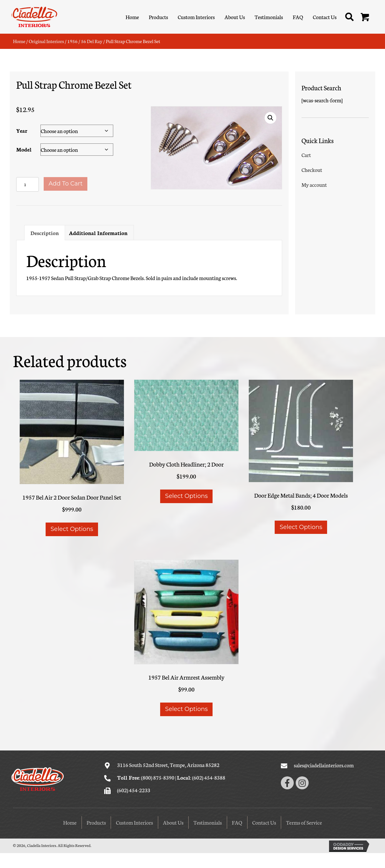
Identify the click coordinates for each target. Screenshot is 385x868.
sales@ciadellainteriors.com (324, 765)
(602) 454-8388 (209, 777)
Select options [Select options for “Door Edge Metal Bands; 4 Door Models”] (301, 527)
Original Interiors (46, 41)
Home (19, 41)
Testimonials (208, 822)
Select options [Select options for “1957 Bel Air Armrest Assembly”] (186, 709)
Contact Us (264, 822)
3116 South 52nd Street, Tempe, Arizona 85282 (168, 765)
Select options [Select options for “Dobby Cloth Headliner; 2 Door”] (186, 496)
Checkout (312, 169)
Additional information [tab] (98, 233)
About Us (173, 822)
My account (314, 184)
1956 (72, 41)
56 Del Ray (92, 41)
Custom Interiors (134, 822)
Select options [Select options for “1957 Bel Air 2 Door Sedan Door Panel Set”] (72, 529)
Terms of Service (304, 822)
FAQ (237, 822)
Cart (306, 155)
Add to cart (66, 184)
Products (96, 822)
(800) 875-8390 (158, 777)
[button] (365, 17)
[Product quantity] (27, 184)
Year (22, 130)
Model (24, 149)
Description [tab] (45, 233)
